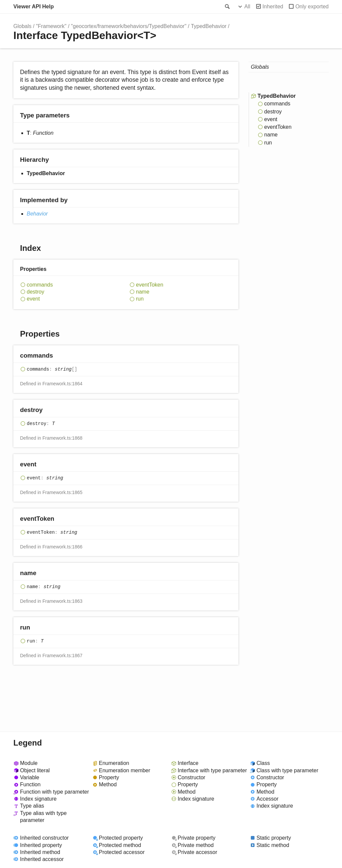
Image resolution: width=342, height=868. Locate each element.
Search (227, 7)
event (33, 299)
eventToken (150, 285)
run (140, 299)
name (143, 292)
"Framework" (51, 26)
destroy (35, 292)
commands (40, 285)
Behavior (37, 214)
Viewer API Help (34, 7)
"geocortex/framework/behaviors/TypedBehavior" (129, 26)
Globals (22, 26)
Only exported (312, 7)
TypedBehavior (209, 26)
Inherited (273, 7)
